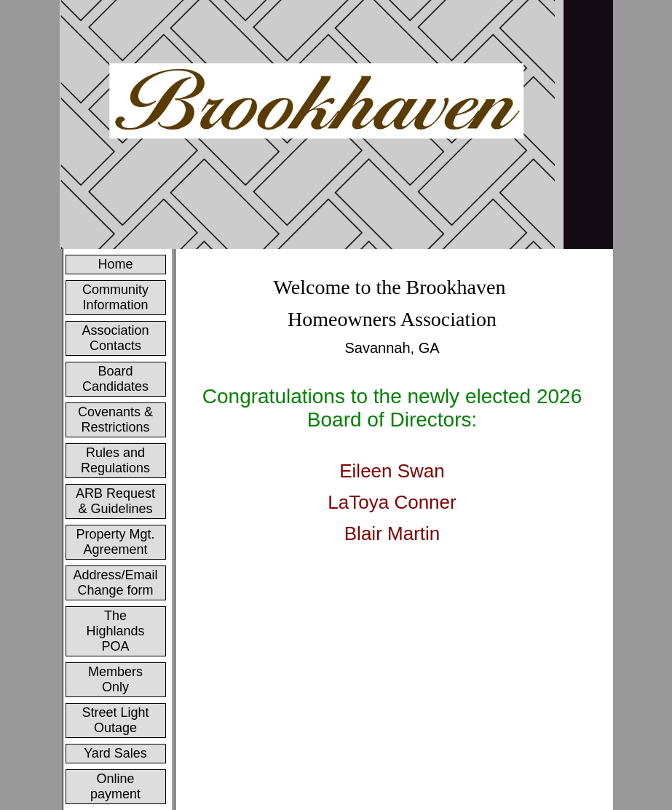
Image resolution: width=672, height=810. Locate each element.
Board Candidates (115, 379)
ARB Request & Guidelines (115, 501)
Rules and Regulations (115, 460)
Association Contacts (115, 338)
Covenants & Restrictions (115, 420)
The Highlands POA (115, 631)
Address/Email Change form (116, 583)
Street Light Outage (115, 720)
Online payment (115, 786)
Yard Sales (115, 753)
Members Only (115, 679)
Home (116, 264)
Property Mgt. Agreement (116, 542)
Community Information (115, 297)
